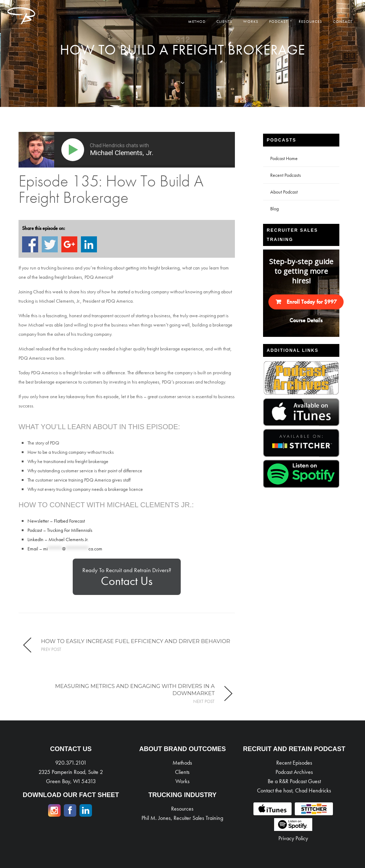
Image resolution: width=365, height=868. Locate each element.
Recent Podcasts (286, 175)
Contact (343, 21)
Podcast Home (284, 158)
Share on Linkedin (89, 244)
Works (251, 21)
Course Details (306, 320)
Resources (310, 21)
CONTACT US (71, 749)
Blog (274, 209)
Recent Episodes (294, 763)
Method (197, 21)
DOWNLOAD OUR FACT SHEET (71, 795)
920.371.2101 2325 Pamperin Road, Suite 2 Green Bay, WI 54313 (71, 772)
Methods (182, 763)
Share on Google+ (69, 244)
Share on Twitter (50, 244)
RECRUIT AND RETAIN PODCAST (294, 749)
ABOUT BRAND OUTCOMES (182, 749)
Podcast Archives (294, 772)
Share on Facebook (30, 244)
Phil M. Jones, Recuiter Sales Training (182, 818)
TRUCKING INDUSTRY (182, 795)
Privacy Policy (293, 838)
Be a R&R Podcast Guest (294, 781)
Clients (224, 21)
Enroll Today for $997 (312, 302)
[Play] (74, 150)
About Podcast (284, 192)
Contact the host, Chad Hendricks (294, 790)
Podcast (279, 21)
